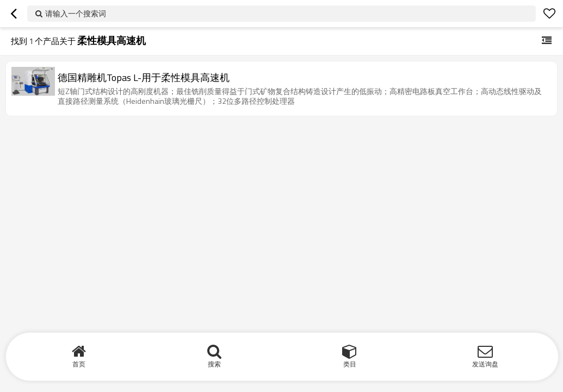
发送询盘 (485, 364)
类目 (350, 364)
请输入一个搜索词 (76, 13)
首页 (79, 364)
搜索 (214, 364)
